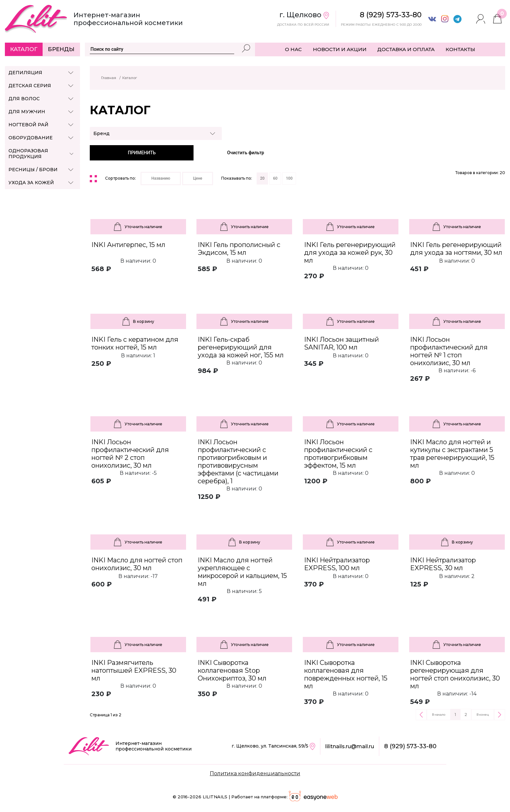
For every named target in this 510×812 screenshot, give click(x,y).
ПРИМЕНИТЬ (142, 153)
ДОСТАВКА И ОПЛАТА (406, 49)
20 (262, 178)
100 (289, 178)
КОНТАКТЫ (460, 49)
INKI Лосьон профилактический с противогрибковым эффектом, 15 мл (338, 454)
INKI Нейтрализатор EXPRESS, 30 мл (443, 564)
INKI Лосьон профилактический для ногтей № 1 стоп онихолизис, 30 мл (449, 351)
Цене (198, 178)
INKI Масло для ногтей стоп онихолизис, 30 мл (137, 564)
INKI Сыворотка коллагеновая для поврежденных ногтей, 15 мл (346, 674)
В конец (483, 715)
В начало (439, 715)
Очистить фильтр (246, 153)
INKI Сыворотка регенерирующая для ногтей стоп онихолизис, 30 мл (455, 674)
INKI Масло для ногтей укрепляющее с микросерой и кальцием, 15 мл (242, 572)
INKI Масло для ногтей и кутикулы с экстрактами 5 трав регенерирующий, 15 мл (452, 454)
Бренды (61, 49)
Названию (161, 178)
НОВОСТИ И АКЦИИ (340, 49)
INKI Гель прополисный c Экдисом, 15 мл (239, 249)
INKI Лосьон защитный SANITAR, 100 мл (342, 343)
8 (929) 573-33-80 (410, 746)
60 (275, 178)
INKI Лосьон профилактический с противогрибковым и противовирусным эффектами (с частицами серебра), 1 (238, 461)
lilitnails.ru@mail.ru (350, 746)
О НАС (293, 49)
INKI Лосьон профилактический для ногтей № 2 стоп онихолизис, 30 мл (130, 454)
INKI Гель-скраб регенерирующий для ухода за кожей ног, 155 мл (241, 347)
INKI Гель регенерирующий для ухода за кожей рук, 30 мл (350, 253)
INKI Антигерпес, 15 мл (128, 245)
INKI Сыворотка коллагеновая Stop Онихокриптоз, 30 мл (232, 670)
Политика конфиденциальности (255, 773)
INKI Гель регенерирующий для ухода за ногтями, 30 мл (456, 249)
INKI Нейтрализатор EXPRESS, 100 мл (337, 564)
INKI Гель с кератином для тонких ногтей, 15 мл (135, 343)
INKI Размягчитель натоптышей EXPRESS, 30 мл (134, 670)
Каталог (24, 49)
